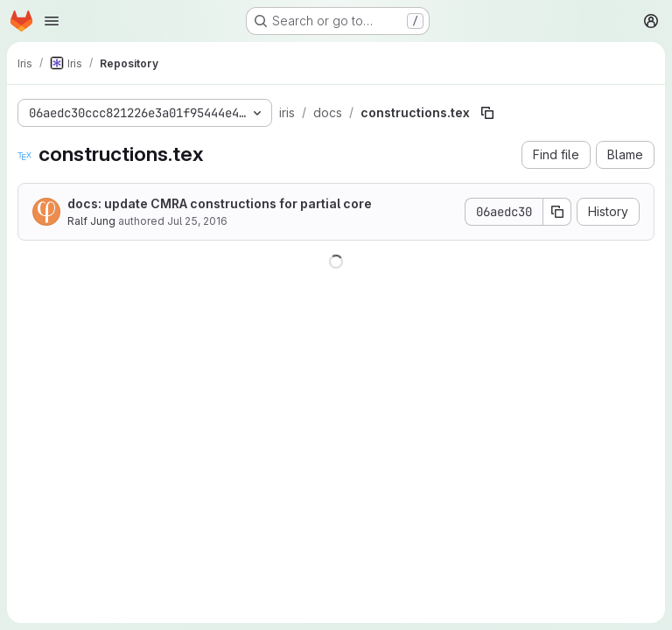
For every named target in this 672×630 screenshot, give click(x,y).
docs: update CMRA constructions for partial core (220, 203)
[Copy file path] (487, 113)
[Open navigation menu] (52, 21)
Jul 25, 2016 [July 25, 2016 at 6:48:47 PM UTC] (197, 221)
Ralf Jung (91, 221)
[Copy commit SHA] (557, 212)
